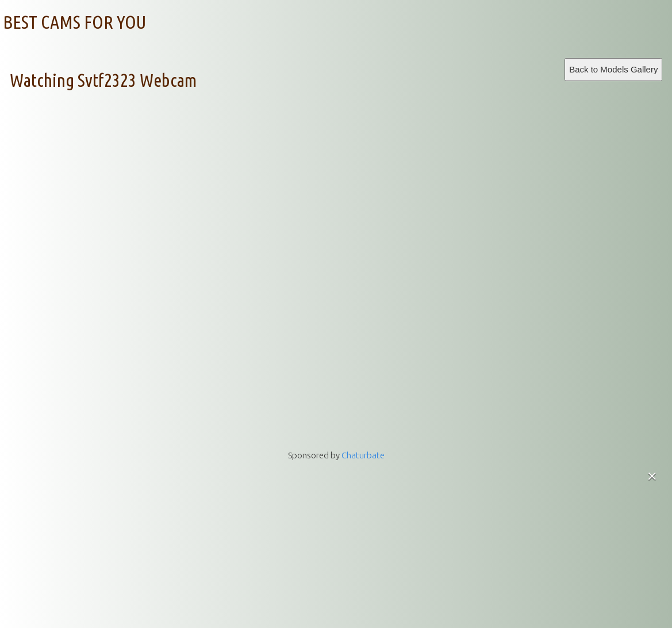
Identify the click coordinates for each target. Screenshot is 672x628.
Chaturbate (363, 455)
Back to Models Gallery (613, 69)
